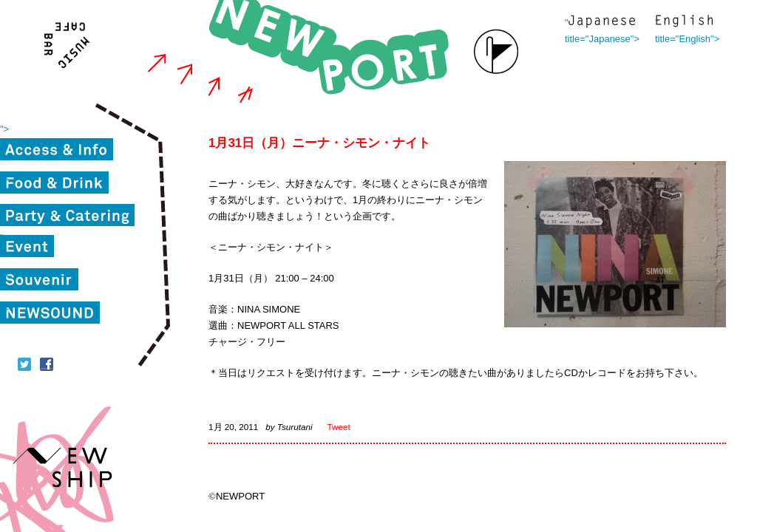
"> (4, 129)
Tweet (339, 427)
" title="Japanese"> (602, 23)
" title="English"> (684, 23)
